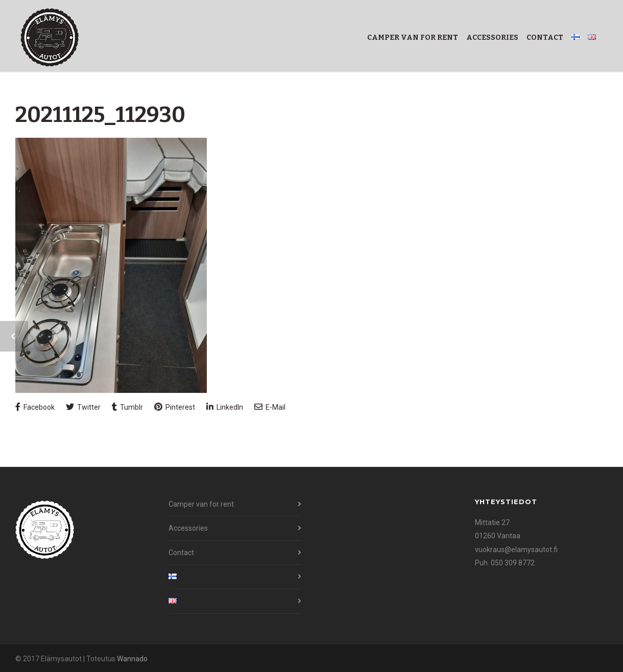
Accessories (492, 38)
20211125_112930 (100, 115)
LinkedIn (225, 407)
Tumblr (127, 407)
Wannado (132, 659)
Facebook (35, 407)
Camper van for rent (413, 38)
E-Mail (270, 407)
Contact (545, 38)
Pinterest (175, 407)
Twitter (83, 407)
